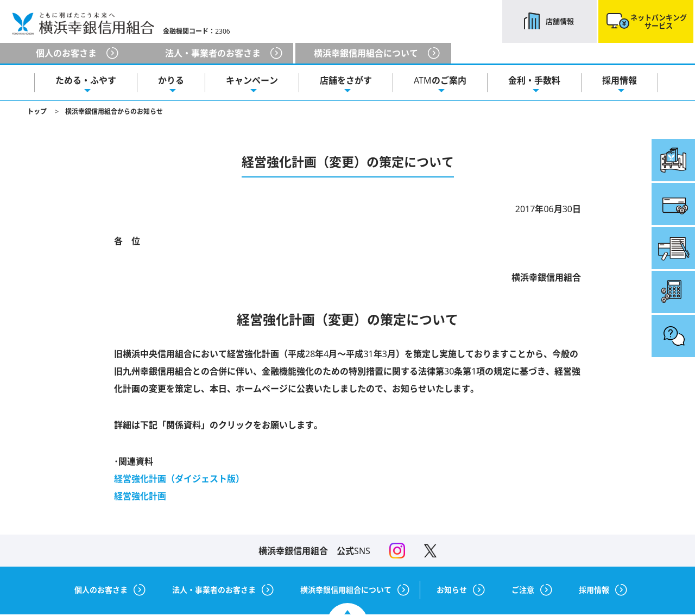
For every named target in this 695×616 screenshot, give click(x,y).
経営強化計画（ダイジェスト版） (179, 479)
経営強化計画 (140, 496)
